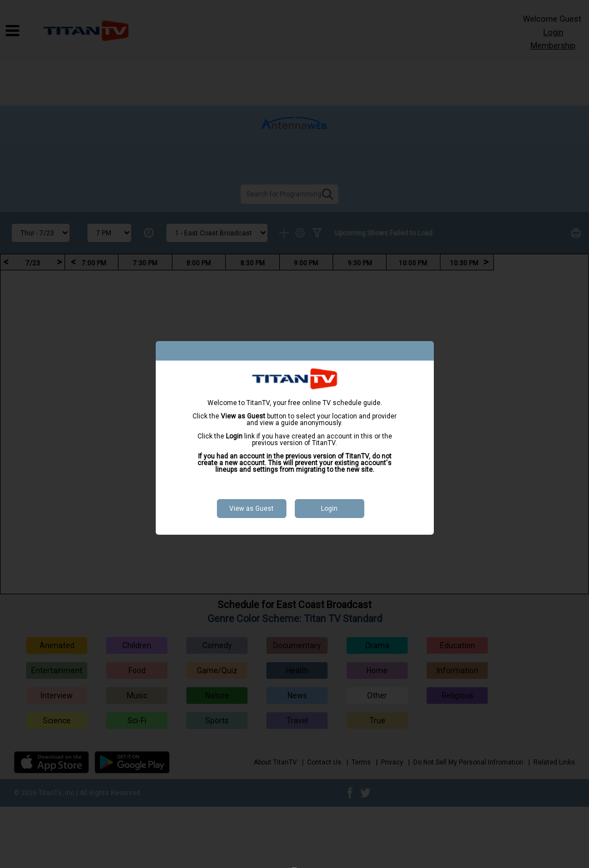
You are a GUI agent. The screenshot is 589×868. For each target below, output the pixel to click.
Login (329, 509)
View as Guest (251, 509)
